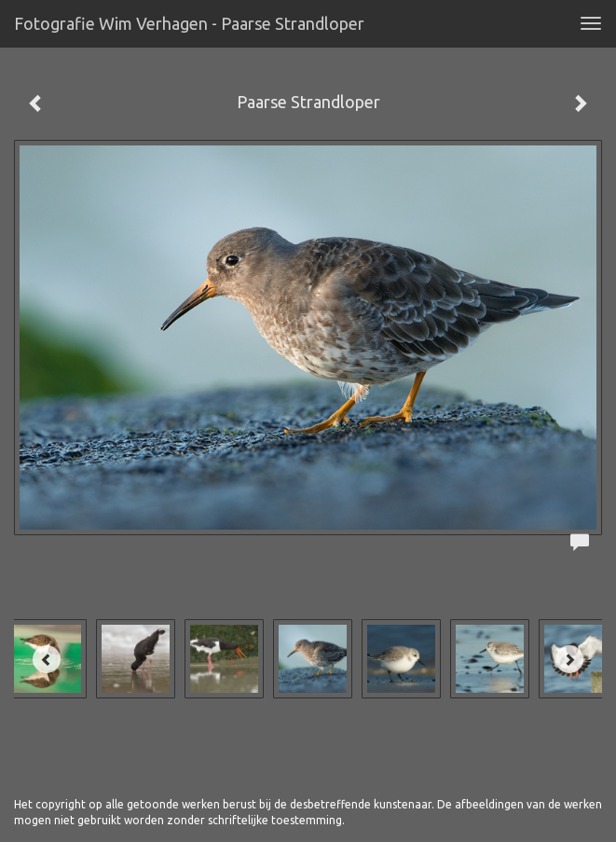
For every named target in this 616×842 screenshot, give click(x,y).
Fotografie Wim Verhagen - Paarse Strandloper (189, 23)
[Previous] (47, 659)
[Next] (569, 659)
